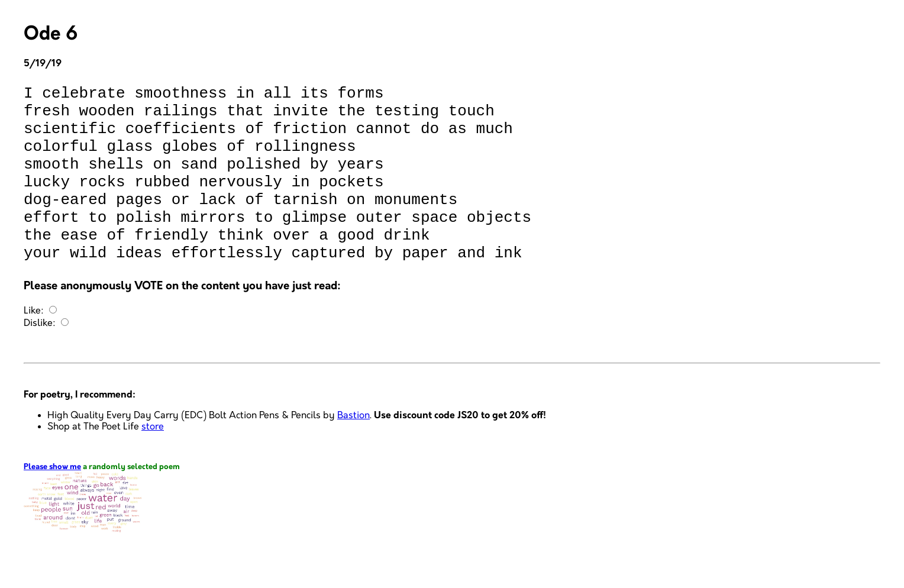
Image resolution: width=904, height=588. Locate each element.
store (153, 462)
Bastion (353, 451)
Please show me (52, 503)
